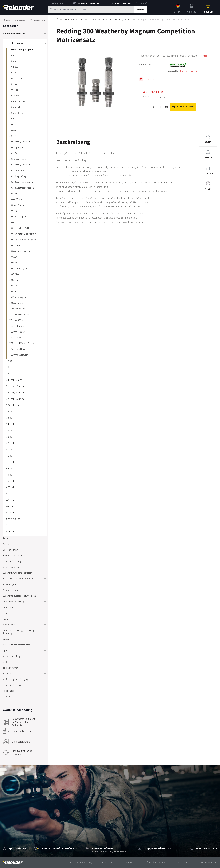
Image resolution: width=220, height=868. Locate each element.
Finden (141, 10)
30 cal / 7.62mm (96, 19)
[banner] (13, 862)
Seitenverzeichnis (208, 862)
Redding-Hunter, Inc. (189, 71)
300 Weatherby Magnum (120, 19)
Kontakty (107, 862)
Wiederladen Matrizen (74, 19)
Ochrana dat (128, 862)
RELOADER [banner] (18, 8)
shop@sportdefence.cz (87, 3)
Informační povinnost (156, 862)
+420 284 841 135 (122, 3)
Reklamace (183, 862)
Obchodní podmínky (81, 862)
